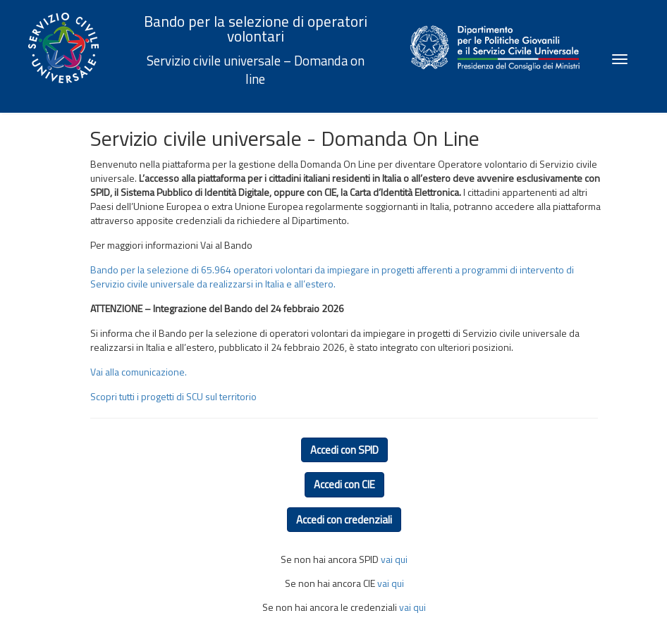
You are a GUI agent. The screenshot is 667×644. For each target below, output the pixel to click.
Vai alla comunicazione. (139, 372)
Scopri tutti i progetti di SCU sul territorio (173, 396)
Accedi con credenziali (344, 520)
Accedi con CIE (344, 484)
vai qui (394, 559)
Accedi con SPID (344, 450)
